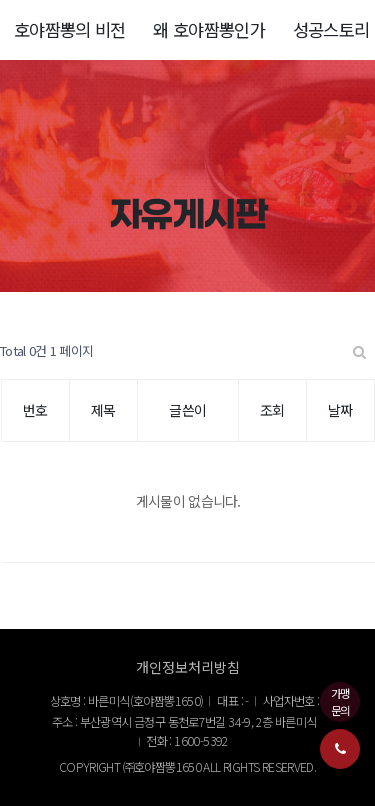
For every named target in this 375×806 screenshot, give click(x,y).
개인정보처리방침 (188, 667)
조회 (272, 410)
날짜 (340, 410)
